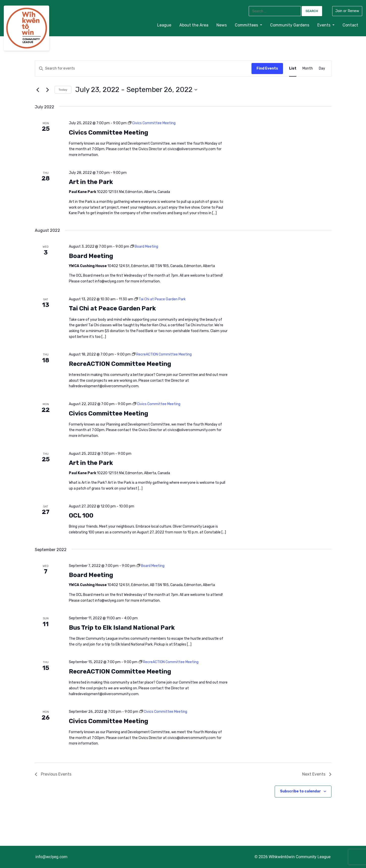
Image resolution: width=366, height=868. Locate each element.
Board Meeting (91, 256)
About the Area (194, 25)
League (164, 25)
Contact (350, 25)
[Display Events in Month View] (308, 69)
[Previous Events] (38, 90)
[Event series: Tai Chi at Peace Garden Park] (160, 299)
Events (324, 25)
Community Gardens (290, 25)
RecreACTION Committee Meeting (120, 364)
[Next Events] (48, 90)
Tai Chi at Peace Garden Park (112, 308)
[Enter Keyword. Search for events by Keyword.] (76, 69)
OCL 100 (81, 516)
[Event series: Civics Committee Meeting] (152, 123)
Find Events (267, 68)
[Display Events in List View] (293, 69)
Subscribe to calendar (300, 791)
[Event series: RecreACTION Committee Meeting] (162, 354)
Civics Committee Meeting (108, 133)
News (222, 25)
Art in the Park (91, 182)
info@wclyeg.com (52, 857)
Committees (247, 25)
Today (63, 90)
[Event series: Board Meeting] (144, 247)
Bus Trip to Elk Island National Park (122, 628)
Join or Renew (347, 11)
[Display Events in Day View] (322, 69)
